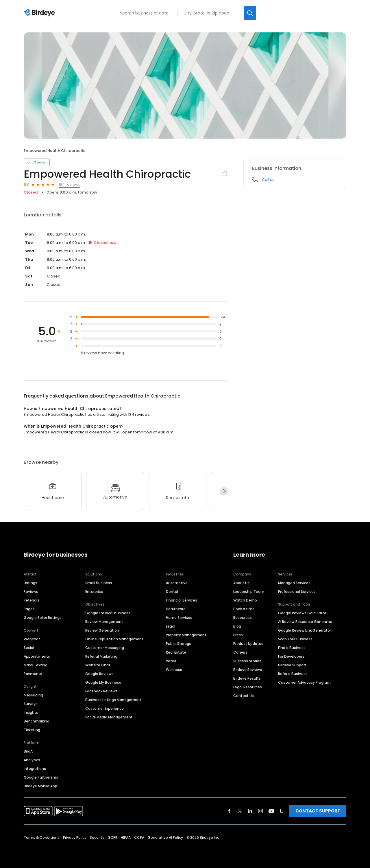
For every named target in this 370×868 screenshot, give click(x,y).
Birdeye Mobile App (40, 786)
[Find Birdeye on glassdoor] (282, 811)
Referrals (32, 600)
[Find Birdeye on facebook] (230, 811)
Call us (268, 180)
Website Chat (98, 665)
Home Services (179, 618)
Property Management (186, 635)
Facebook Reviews (101, 691)
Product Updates (248, 644)
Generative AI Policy (165, 837)
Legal (171, 626)
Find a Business (292, 648)
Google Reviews (99, 674)
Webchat (32, 639)
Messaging (33, 695)
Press (238, 635)
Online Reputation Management (114, 639)
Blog (237, 626)
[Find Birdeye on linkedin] (250, 811)
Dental (172, 592)
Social (29, 648)
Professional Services (297, 592)
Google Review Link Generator (305, 630)
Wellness (174, 670)
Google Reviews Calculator (302, 613)
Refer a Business (293, 674)
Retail (171, 661)
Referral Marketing (101, 656)
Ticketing (32, 730)
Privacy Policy (75, 837)
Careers (240, 652)
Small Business (99, 583)
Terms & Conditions (42, 837)
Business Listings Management (113, 700)
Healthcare (176, 609)
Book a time (244, 609)
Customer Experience (104, 708)
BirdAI (29, 751)
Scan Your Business (295, 639)
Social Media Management (109, 717)
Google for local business (108, 613)
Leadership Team (249, 592)
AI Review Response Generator (305, 622)
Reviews (31, 592)
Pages (29, 609)
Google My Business (103, 682)
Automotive (177, 583)
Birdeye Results (247, 678)
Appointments (37, 656)
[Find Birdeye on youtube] (271, 811)
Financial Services (182, 600)
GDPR (113, 837)
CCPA (139, 837)
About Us (241, 583)
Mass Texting (36, 665)
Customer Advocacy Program (304, 682)
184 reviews (70, 184)
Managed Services (294, 583)
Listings (30, 583)
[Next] (224, 491)
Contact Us (244, 696)
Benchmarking (37, 721)
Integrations (35, 769)
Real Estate (176, 652)
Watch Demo (245, 600)
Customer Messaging (105, 648)
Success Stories (247, 661)
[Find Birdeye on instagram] (260, 811)
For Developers (291, 656)
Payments (33, 674)
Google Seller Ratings (43, 618)
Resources (243, 618)
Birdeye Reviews (248, 670)
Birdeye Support (292, 665)
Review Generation (102, 630)
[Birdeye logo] (40, 13)
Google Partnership (41, 777)
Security (97, 837)
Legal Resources (248, 687)
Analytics (32, 760)
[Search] (250, 13)
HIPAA (126, 837)
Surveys (31, 704)
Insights (31, 712)
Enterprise (94, 592)
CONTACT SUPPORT (318, 811)
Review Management (104, 622)
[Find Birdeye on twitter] (240, 811)
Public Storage (179, 644)
